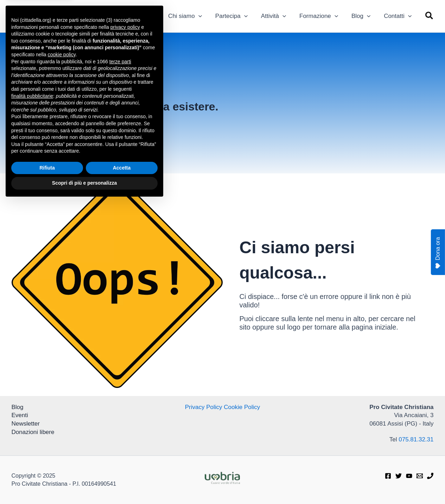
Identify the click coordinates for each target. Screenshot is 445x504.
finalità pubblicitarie (32, 397)
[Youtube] (409, 476)
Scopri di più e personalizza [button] (84, 485)
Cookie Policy (242, 407)
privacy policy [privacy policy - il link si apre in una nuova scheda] (125, 329)
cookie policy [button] (62, 356)
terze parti (120, 363)
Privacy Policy (204, 407)
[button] (430, 16)
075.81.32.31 (416, 439)
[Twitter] (399, 476)
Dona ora (438, 253)
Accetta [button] (122, 470)
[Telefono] (430, 476)
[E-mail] (420, 476)
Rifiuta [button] (47, 470)
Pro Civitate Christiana (84, 12)
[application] (206, 16)
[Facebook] (388, 476)
